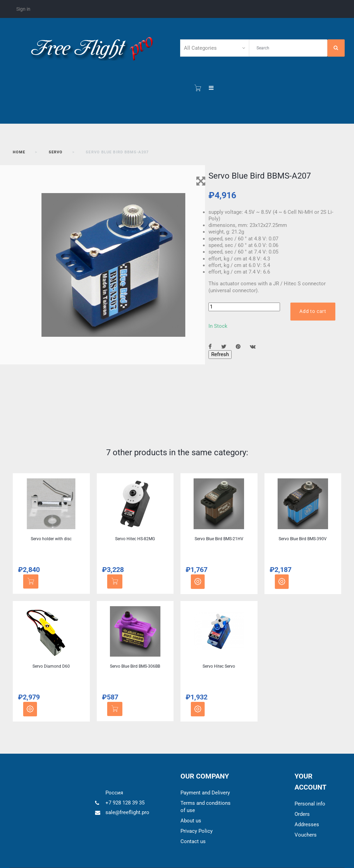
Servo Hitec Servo (219, 666)
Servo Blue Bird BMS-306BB (135, 666)
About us (191, 821)
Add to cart (313, 311)
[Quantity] (244, 307)
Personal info (310, 804)
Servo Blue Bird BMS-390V (303, 539)
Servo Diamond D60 (51, 666)
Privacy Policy (197, 831)
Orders (302, 814)
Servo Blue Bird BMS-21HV (219, 539)
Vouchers (306, 835)
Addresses (307, 824)
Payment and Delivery (205, 793)
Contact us (193, 841)
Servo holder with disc (51, 539)
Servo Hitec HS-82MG (135, 539)
